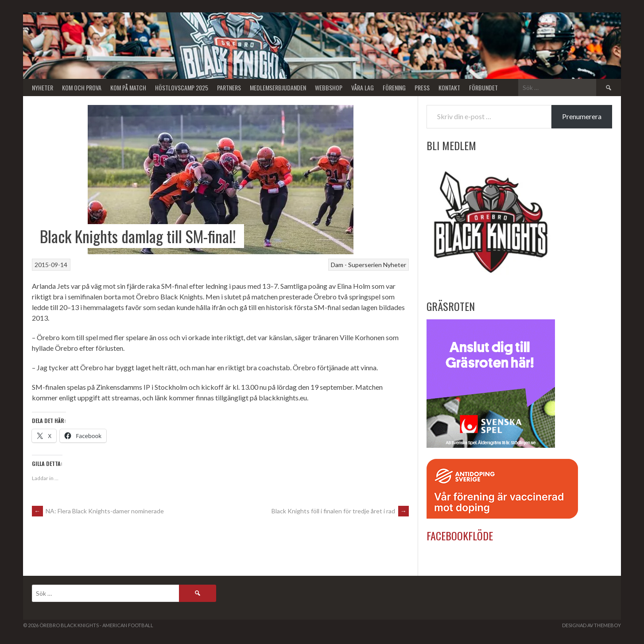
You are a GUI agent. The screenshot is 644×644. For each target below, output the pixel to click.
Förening (394, 87)
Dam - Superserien (356, 265)
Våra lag (363, 87)
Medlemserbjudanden (278, 87)
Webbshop (329, 87)
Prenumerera (582, 116)
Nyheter (43, 87)
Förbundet (483, 87)
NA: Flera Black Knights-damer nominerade (98, 511)
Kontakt (449, 87)
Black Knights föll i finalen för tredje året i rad (340, 511)
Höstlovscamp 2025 (182, 87)
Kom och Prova (82, 87)
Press (422, 87)
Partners (229, 87)
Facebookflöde (460, 535)
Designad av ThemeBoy (592, 625)
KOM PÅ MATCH (128, 87)
